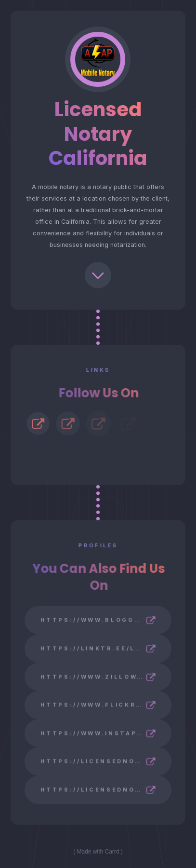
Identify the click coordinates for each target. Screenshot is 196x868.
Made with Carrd (98, 852)
